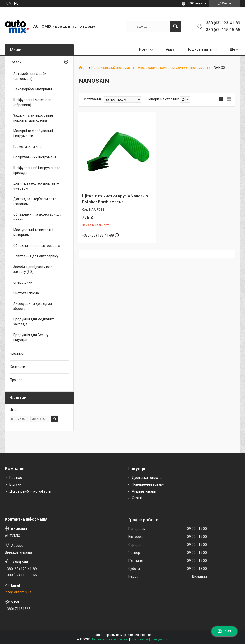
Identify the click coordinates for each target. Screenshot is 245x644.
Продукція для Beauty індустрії (31, 337)
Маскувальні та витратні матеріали (33, 232)
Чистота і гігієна (26, 293)
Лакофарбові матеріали (33, 89)
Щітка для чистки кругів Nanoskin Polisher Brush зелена (115, 199)
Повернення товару (148, 484)
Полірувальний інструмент (113, 68)
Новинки (146, 49)
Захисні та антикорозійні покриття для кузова (33, 118)
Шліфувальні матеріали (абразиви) (32, 102)
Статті (137, 498)
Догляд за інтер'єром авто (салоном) (35, 201)
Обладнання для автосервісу (37, 246)
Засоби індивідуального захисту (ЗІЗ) (33, 269)
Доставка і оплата (147, 478)
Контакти (17, 367)
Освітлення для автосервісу (36, 256)
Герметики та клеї (28, 147)
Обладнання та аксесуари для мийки (38, 217)
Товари (16, 62)
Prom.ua (146, 635)
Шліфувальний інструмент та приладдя (37, 170)
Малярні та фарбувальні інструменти (33, 133)
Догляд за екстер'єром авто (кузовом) (36, 186)
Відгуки (15, 484)
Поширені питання (202, 49)
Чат (224, 631)
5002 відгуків (197, 3)
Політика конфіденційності (149, 639)
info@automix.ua (18, 592)
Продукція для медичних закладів (34, 322)
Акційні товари (144, 491)
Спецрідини (23, 282)
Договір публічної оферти (30, 491)
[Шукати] (175, 27)
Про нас (16, 380)
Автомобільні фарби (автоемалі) (30, 76)
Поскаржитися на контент (110, 639)
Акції (170, 49)
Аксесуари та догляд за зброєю (33, 306)
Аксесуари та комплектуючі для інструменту (174, 68)
